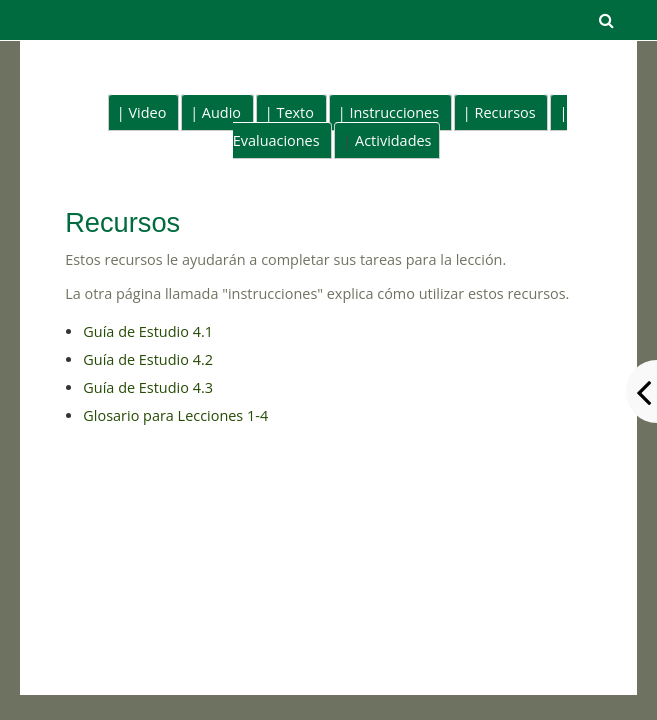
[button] (607, 20)
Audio (221, 112)
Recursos (505, 112)
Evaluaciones (276, 140)
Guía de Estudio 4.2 (148, 359)
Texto (294, 112)
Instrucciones (394, 112)
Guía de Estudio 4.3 (148, 387)
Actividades (393, 140)
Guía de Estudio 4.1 (148, 331)
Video (148, 112)
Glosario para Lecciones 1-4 (175, 415)
